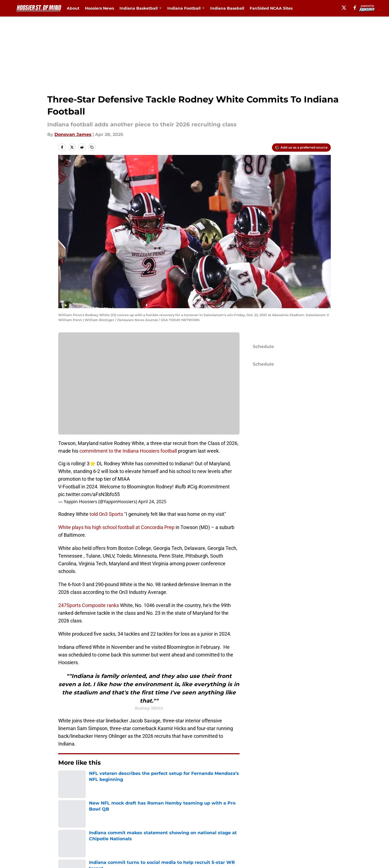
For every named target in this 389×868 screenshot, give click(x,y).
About (73, 8)
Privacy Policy (147, 828)
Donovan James (73, 134)
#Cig (192, 487)
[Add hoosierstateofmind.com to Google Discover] (301, 148)
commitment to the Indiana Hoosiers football (128, 451)
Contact (193, 818)
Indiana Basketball (139, 8)
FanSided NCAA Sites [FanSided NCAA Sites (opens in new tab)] (271, 8)
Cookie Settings (201, 838)
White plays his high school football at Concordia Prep (116, 527)
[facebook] (355, 8)
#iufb (180, 487)
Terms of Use (199, 828)
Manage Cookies (149, 387)
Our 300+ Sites (256, 818)
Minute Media (43, 853)
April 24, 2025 (152, 502)
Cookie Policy (255, 828)
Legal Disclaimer (312, 828)
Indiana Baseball (227, 8)
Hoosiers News (99, 8)
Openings (142, 818)
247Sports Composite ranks (89, 605)
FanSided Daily (310, 818)
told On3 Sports (106, 514)
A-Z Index (143, 838)
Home (64, 779)
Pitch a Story (72, 828)
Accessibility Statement (84, 838)
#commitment (214, 487)
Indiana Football (184, 8)
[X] (344, 8)
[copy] (92, 147)
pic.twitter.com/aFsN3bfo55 (89, 494)
